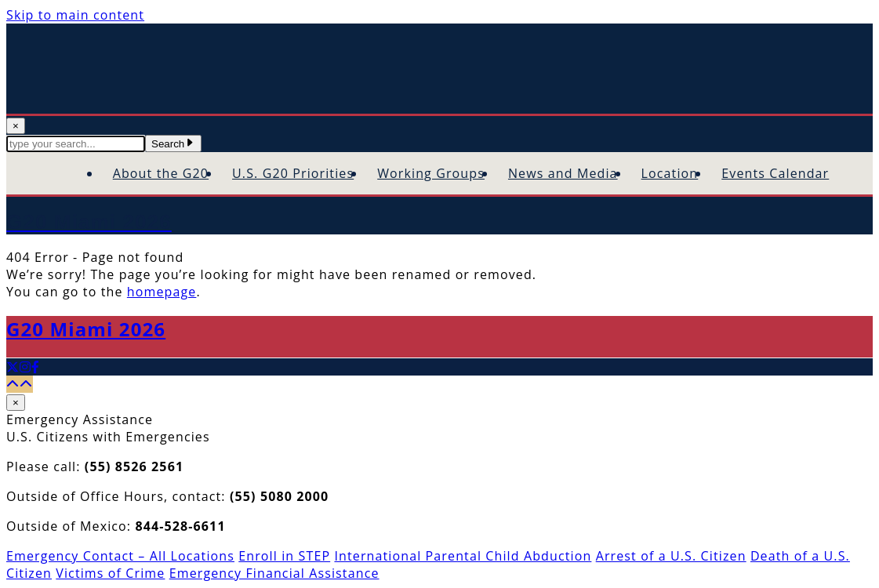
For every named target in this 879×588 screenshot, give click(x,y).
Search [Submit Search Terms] (173, 144)
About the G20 (161, 173)
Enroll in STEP (284, 556)
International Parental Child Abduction (463, 556)
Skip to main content (75, 15)
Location (670, 173)
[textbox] (76, 144)
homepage (162, 292)
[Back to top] (20, 384)
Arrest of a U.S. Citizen (671, 556)
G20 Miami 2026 (86, 329)
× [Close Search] (16, 126)
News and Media (563, 173)
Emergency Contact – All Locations (120, 556)
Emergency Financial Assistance (274, 573)
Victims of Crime (110, 573)
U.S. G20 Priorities (293, 173)
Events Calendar (775, 173)
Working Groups (431, 173)
